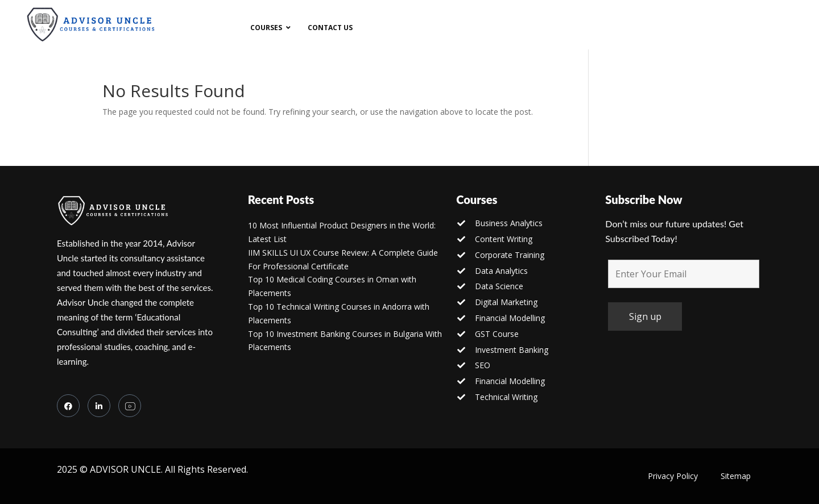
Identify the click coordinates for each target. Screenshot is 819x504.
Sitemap (736, 476)
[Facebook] (68, 406)
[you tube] (130, 406)
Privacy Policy (673, 476)
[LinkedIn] (99, 406)
